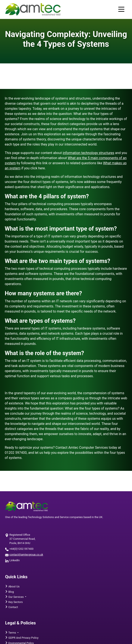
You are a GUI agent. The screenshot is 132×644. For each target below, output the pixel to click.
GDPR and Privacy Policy (23, 638)
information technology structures (89, 153)
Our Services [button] (16, 597)
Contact (13, 607)
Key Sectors (15, 602)
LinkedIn (15, 560)
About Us (14, 586)
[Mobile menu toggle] (121, 9)
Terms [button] (12, 633)
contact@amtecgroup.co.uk (26, 555)
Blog (11, 592)
